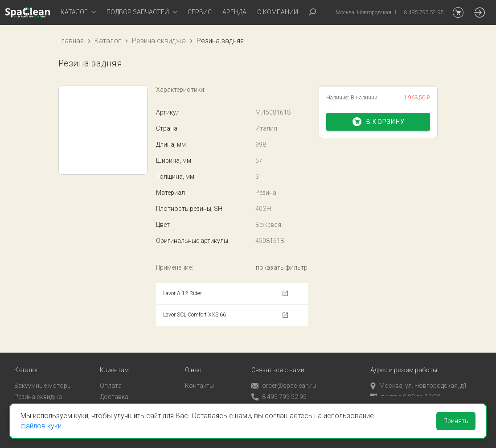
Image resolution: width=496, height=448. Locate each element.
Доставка (114, 387)
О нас (193, 361)
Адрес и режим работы (404, 361)
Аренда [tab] (234, 12)
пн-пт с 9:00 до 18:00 (405, 387)
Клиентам (114, 361)
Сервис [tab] (200, 12)
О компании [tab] (278, 12)
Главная (71, 41)
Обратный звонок (278, 399)
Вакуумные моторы (43, 377)
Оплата (111, 377)
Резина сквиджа (159, 41)
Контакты (199, 377)
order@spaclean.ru (284, 377)
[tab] (78, 12)
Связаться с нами (278, 361)
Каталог (108, 41)
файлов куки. (42, 426)
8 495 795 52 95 (279, 388)
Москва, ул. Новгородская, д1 (419, 377)
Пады (22, 399)
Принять (456, 421)
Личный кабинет (124, 399)
